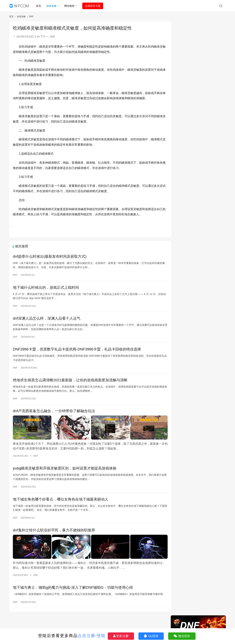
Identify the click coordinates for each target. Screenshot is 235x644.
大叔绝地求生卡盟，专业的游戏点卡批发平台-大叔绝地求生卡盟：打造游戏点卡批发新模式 (199, 300)
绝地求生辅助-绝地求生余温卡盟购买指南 (199, 276)
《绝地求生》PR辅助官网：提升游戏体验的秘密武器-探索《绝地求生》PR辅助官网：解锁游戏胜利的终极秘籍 (199, 255)
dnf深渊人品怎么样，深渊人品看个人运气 (47, 319)
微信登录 (182, 636)
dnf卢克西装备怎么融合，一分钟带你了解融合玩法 (54, 412)
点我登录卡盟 (93, 6)
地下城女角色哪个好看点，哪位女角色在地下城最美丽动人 (61, 499)
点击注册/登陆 (92, 636)
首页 (39, 6)
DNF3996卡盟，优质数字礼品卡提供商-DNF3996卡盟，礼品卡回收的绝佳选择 (77, 350)
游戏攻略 (52, 6)
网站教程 (70, 6)
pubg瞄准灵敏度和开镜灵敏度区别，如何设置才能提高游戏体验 (65, 468)
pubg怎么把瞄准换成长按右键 (193, 359)
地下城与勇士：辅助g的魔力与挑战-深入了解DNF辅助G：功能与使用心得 (73, 586)
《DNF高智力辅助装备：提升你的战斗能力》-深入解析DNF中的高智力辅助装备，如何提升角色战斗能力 (199, 349)
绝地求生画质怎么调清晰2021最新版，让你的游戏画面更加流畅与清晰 (70, 381)
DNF (52, 37)
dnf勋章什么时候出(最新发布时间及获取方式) (50, 257)
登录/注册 (121, 636)
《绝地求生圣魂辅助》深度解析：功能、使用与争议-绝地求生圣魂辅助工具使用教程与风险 (199, 324)
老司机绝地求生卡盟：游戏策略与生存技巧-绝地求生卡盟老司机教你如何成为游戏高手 (199, 286)
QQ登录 (151, 636)
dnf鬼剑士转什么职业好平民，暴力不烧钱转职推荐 (54, 530)
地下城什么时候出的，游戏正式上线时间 (46, 288)
